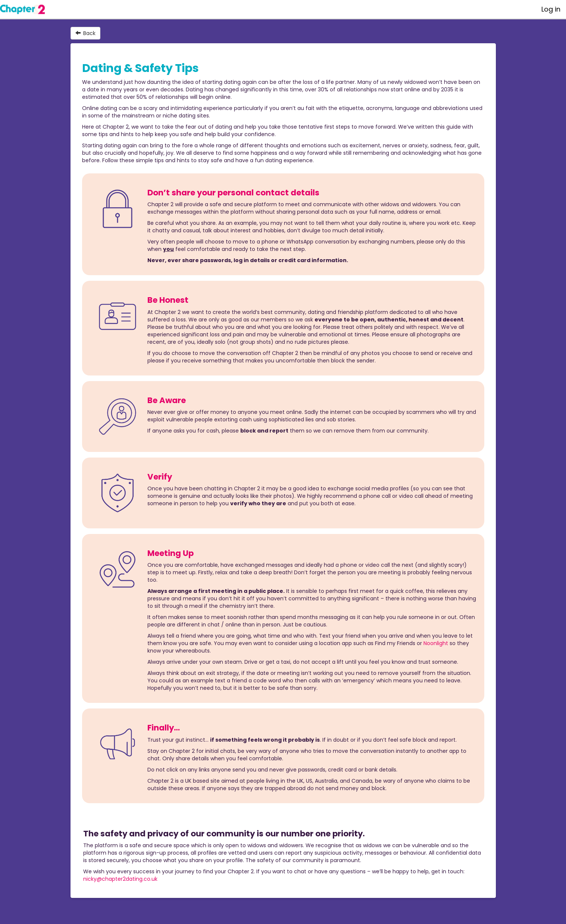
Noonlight (436, 643)
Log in (551, 9)
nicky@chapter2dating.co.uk (120, 879)
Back (86, 33)
